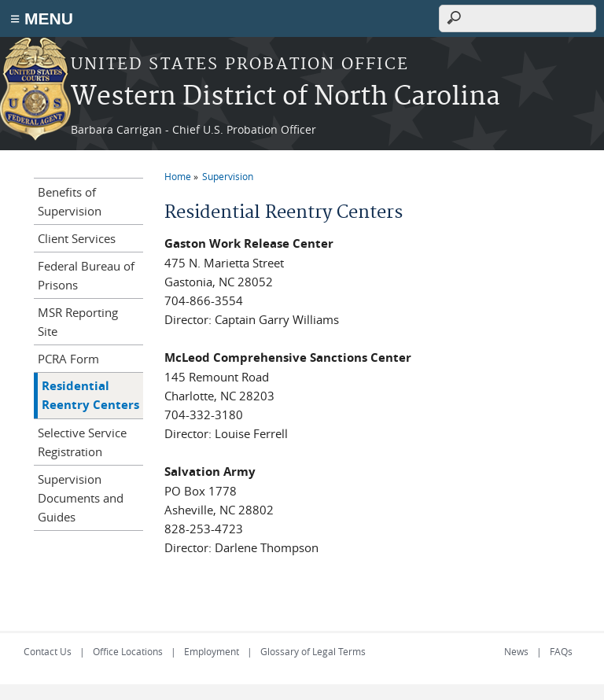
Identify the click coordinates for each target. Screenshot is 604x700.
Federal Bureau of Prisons (86, 275)
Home (178, 176)
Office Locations (128, 651)
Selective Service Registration (82, 442)
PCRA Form (68, 359)
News (516, 651)
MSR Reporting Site (78, 322)
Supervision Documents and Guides (81, 498)
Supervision (228, 176)
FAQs (561, 651)
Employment (212, 651)
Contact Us (48, 651)
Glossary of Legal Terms (313, 651)
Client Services (77, 238)
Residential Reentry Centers (90, 395)
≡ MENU (42, 18)
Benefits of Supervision (70, 201)
